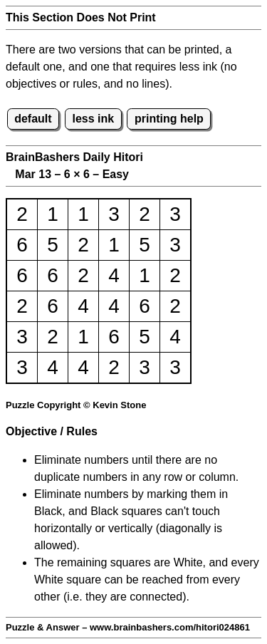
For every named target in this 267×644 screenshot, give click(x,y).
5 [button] (53, 245)
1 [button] (53, 214)
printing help (169, 119)
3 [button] (114, 214)
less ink (93, 119)
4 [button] (114, 275)
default (33, 119)
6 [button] (22, 245)
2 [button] (22, 214)
